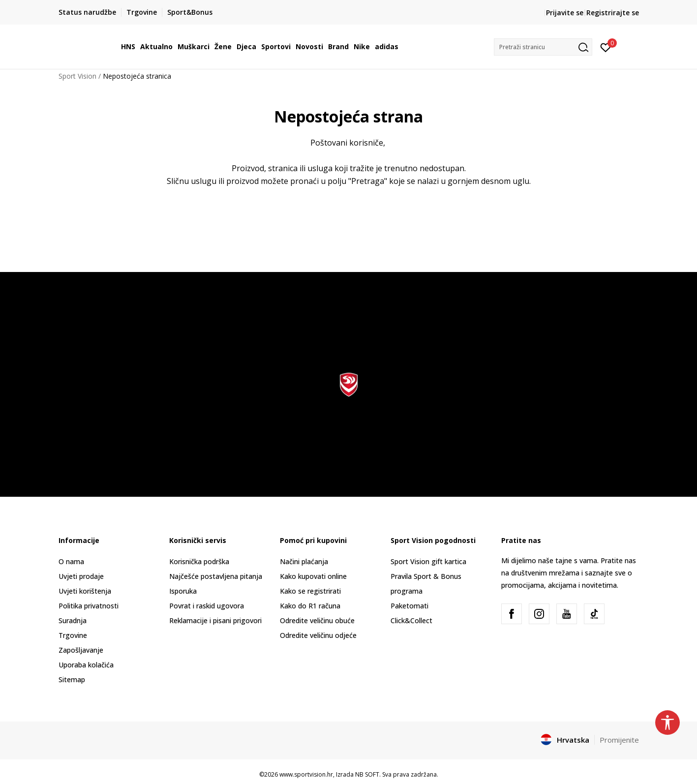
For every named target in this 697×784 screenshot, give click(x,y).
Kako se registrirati (310, 591)
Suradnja (73, 620)
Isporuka (183, 591)
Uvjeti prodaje (81, 576)
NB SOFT (367, 774)
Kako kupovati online (313, 576)
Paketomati (409, 606)
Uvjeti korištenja (85, 591)
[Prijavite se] (606, 47)
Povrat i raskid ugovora (207, 606)
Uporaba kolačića (86, 665)
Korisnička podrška (199, 561)
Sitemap (72, 679)
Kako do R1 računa (310, 606)
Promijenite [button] (619, 740)
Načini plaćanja (304, 561)
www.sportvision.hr (306, 774)
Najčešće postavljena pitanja (216, 576)
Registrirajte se (613, 13)
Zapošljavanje (81, 650)
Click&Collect (411, 620)
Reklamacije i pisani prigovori (215, 620)
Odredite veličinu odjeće (318, 635)
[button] (543, 47)
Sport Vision (77, 76)
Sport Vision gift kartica (428, 561)
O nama (71, 561)
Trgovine (73, 635)
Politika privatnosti (89, 606)
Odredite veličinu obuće (317, 620)
